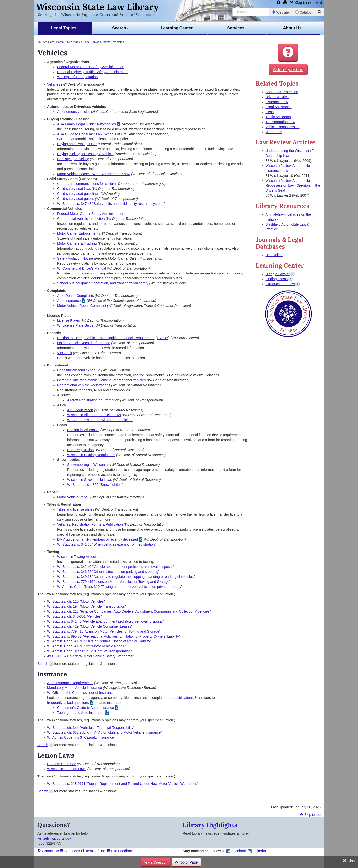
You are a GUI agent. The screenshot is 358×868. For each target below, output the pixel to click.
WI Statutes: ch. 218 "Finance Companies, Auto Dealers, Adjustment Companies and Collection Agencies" (129, 611)
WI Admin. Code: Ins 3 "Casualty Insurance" (81, 737)
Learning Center (178, 28)
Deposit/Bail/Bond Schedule (79, 370)
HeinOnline (274, 255)
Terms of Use (93, 851)
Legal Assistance (279, 107)
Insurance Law (277, 102)
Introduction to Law (280, 284)
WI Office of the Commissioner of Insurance (81, 693)
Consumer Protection (282, 92)
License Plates (68, 320)
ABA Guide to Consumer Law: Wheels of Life (92, 134)
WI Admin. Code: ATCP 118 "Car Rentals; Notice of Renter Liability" (99, 641)
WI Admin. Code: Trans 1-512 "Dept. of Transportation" (89, 651)
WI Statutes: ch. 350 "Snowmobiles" (95, 485)
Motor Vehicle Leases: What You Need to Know (94, 174)
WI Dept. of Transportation (77, 77)
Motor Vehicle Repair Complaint (82, 306)
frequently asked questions (68, 703)
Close (350, 861)
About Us (293, 28)
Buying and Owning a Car (77, 144)
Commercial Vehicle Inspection (81, 219)
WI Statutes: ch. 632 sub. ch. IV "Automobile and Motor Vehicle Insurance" (105, 732)
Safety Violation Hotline (75, 258)
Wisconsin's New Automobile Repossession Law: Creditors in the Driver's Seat (293, 185)
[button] (288, 53)
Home (60, 42)
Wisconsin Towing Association (80, 557)
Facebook (237, 851)
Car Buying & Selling (73, 159)
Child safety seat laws (74, 189)
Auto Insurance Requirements (70, 683)
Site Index (74, 42)
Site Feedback (120, 851)
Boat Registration (80, 450)
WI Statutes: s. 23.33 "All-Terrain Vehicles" (100, 420)
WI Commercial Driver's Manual (82, 268)
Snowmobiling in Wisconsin (88, 465)
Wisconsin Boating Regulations (91, 455)
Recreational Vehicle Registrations (84, 385)
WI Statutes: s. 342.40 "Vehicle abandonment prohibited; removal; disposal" (115, 567)
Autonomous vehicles (74, 112)
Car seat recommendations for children (87, 184)
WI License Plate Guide (75, 325)
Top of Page (186, 862)
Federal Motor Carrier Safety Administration (91, 67)
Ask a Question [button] (288, 70)
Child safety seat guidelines (78, 194)
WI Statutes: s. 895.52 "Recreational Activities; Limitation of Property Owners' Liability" (114, 636)
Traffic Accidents (278, 117)
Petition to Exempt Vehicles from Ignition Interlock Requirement (106, 338)
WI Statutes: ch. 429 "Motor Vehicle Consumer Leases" (90, 626)
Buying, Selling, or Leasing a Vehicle (85, 154)
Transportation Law (280, 122)
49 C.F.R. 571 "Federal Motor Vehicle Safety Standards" (91, 656)
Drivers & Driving (279, 97)
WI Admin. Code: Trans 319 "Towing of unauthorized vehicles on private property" (120, 587)
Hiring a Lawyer (278, 274)
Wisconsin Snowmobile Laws (90, 480)
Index (106, 42)
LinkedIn (257, 851)
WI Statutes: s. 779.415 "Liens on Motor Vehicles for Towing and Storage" (114, 582)
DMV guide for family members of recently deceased (98, 539)
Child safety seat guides (76, 199)
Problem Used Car (62, 764)
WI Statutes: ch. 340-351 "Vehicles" (75, 616)
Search (120, 28)
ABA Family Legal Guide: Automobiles (87, 124)
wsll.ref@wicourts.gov (54, 838)
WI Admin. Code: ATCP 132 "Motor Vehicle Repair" (86, 646)
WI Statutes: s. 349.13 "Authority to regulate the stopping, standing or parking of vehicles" (126, 577)
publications (184, 698)
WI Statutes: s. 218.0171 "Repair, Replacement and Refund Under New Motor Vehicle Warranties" (123, 784)
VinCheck (65, 353)
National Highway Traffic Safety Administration (93, 72)
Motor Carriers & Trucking (77, 243)
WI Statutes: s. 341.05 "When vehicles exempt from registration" (107, 544)
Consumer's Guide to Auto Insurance (86, 708)
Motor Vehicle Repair (73, 497)
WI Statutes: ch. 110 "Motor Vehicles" (76, 601)
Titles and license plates (76, 509)
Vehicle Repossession (283, 127)
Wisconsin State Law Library (97, 7)
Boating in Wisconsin (83, 430)
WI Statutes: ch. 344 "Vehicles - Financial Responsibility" (91, 728)
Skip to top (310, 815)
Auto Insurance (69, 301)
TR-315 (162, 338)
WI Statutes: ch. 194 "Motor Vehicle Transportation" (87, 606)
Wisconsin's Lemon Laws (67, 769)
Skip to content (306, 3)
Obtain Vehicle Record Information (84, 343)
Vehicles (54, 84)
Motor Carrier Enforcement (78, 233)
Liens (270, 112)
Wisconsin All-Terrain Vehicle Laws (94, 415)
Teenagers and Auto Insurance (81, 713)
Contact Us (48, 851)
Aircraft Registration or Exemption (93, 400)
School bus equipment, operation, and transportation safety (103, 283)
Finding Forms (277, 279)
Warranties (274, 132)
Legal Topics (65, 28)
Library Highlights (210, 825)
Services (237, 28)
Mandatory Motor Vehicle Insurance (75, 688)
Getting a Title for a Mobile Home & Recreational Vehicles (101, 380)
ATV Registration (80, 410)
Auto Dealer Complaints (76, 296)
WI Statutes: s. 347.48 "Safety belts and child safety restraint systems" (111, 204)
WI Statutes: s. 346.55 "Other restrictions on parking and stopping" (108, 572)
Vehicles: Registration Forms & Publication (90, 524)
